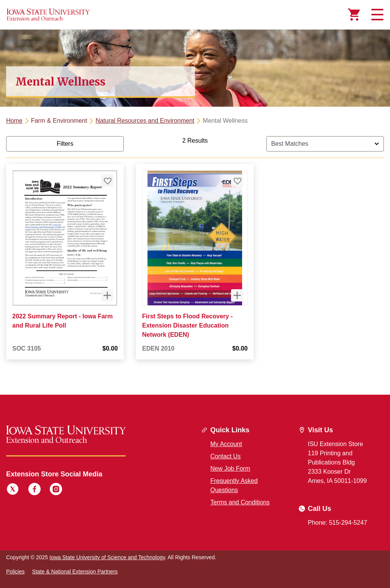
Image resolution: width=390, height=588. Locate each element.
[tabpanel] (195, 254)
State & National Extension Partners (75, 572)
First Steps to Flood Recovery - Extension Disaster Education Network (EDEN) (187, 325)
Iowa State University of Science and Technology (107, 557)
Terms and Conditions (240, 502)
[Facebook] (34, 490)
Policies (15, 572)
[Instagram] (56, 490)
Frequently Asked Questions (234, 485)
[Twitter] (13, 490)
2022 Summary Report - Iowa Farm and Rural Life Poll (62, 321)
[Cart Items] (354, 15)
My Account (226, 444)
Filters (65, 144)
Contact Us (225, 456)
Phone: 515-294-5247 (338, 523)
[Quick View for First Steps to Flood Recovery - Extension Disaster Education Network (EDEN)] (238, 295)
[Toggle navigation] (376, 15)
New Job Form (230, 469)
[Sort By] (325, 144)
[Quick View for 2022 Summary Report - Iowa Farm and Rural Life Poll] (107, 295)
